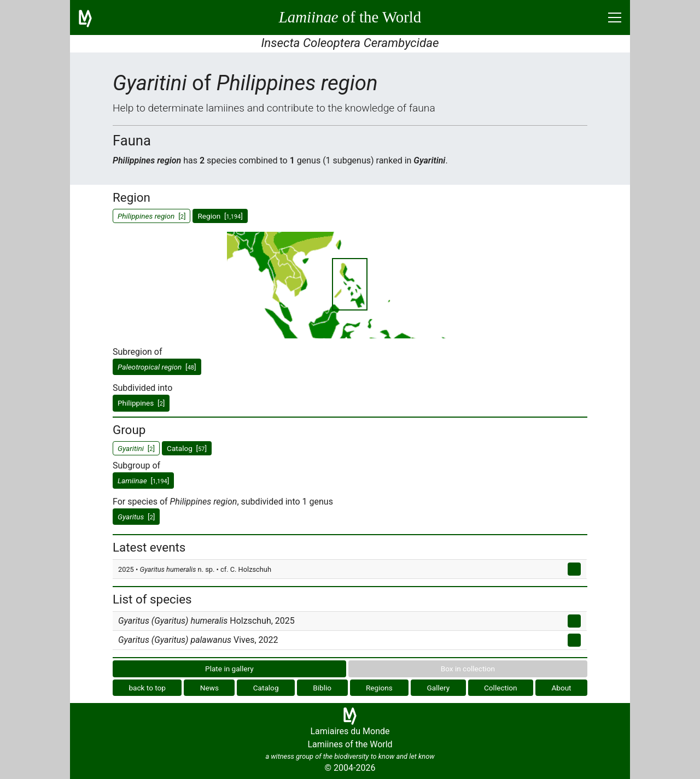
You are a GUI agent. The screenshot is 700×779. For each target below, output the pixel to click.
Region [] (220, 216)
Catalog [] (187, 448)
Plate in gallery (229, 669)
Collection (501, 688)
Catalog (266, 688)
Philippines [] (141, 403)
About (561, 688)
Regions (379, 688)
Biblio (322, 688)
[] (157, 367)
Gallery (439, 688)
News (209, 688)
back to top (147, 688)
